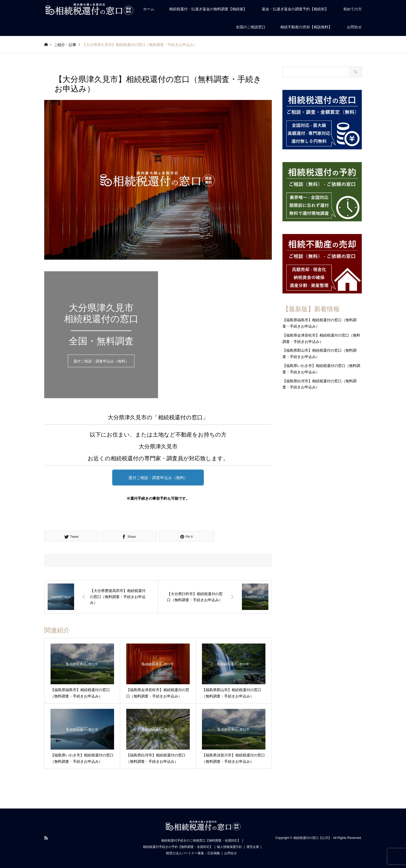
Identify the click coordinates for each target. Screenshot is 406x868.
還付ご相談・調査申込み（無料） (101, 361)
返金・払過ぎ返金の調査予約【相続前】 (295, 9)
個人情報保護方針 (229, 847)
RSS (46, 838)
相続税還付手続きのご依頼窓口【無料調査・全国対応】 (201, 841)
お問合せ (354, 27)
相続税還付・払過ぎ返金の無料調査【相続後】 (208, 9)
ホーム (149, 9)
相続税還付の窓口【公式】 (312, 838)
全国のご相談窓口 (251, 27)
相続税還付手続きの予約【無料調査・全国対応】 (178, 847)
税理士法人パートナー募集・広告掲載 (193, 853)
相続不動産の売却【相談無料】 (306, 27)
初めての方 (353, 9)
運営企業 (253, 847)
